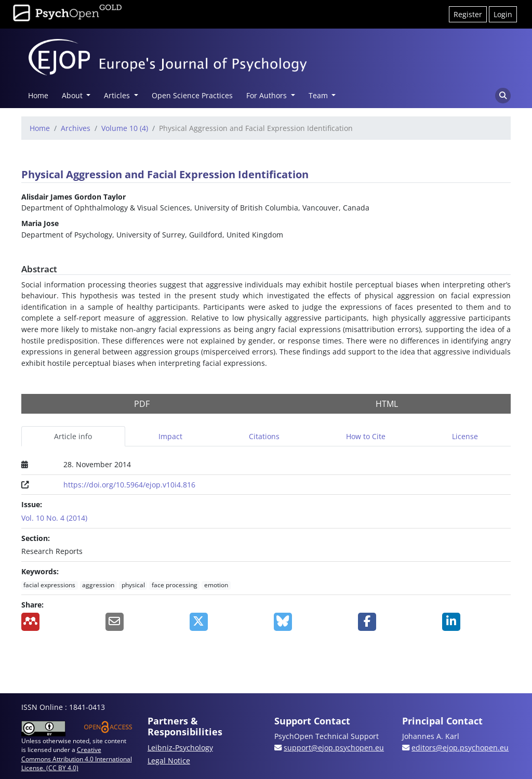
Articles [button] (118, 95)
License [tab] (465, 436)
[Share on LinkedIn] (476, 622)
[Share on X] (224, 622)
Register (468, 14)
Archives (76, 128)
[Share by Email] (140, 622)
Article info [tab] (73, 436)
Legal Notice (169, 761)
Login (503, 14)
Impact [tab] (170, 436)
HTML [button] (387, 404)
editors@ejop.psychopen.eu (460, 748)
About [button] (73, 95)
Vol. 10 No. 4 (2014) (54, 518)
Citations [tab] (264, 436)
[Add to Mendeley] (56, 622)
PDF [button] (142, 404)
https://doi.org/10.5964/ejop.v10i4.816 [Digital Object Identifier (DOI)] (129, 485)
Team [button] (319, 95)
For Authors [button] (268, 95)
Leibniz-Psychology (180, 748)
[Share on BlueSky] (308, 622)
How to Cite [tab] (366, 436)
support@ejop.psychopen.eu (334, 748)
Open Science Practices (192, 95)
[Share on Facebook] (392, 622)
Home (38, 95)
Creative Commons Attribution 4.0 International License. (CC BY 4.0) (77, 759)
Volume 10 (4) (125, 128)
